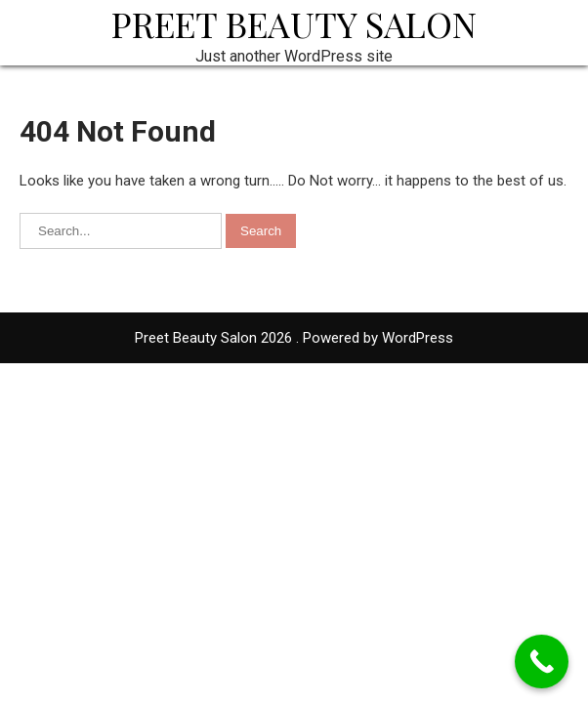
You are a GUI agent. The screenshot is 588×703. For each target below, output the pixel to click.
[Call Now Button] (542, 662)
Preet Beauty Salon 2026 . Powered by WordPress (294, 338)
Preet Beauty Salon (294, 23)
